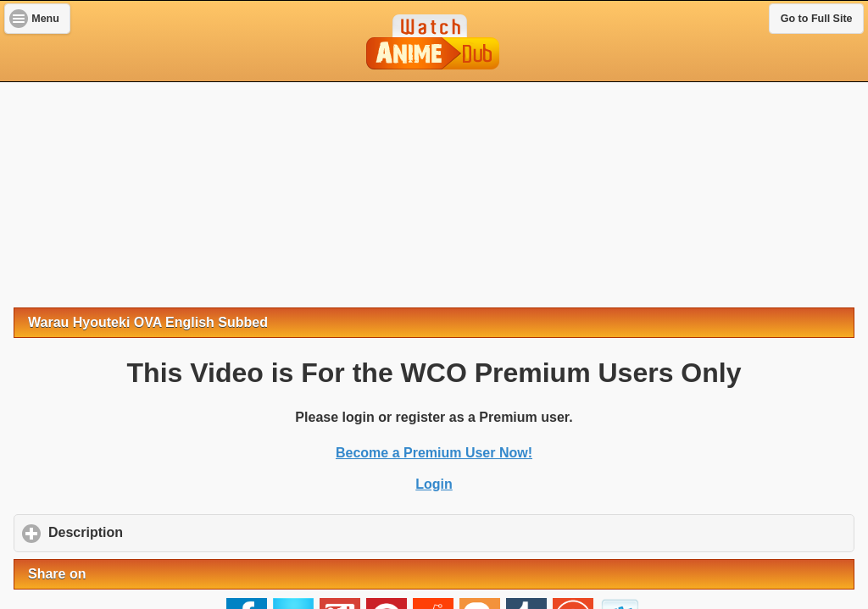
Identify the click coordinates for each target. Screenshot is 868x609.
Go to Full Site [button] (817, 19)
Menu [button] (45, 19)
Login (434, 484)
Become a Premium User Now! (434, 453)
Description (165, 532)
